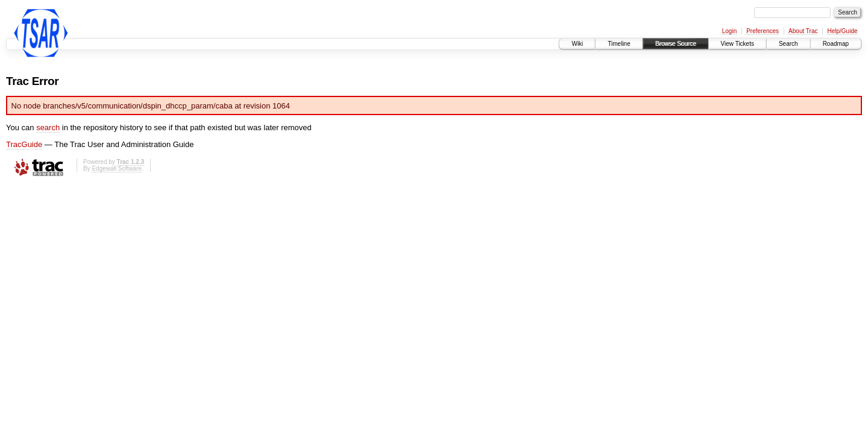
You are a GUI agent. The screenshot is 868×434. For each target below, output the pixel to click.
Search (788, 44)
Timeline (619, 44)
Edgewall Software (117, 168)
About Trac (803, 31)
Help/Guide (842, 31)
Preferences (763, 31)
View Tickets (737, 44)
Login (729, 31)
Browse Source (676, 44)
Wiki (577, 44)
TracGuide (24, 144)
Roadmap (836, 44)
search (48, 127)
